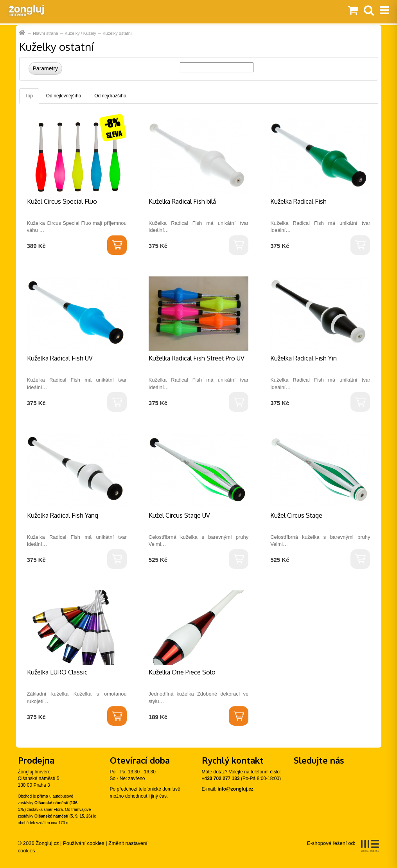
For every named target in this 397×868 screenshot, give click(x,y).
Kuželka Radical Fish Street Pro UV (197, 358)
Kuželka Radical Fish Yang (63, 515)
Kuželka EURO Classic (57, 672)
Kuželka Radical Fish (298, 201)
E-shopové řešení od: (343, 846)
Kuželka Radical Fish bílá (182, 201)
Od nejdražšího (110, 96)
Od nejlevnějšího (64, 96)
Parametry (46, 68)
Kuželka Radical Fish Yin (304, 358)
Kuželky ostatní (117, 33)
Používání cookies (84, 843)
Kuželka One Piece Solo (182, 672)
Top (29, 96)
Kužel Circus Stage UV (179, 515)
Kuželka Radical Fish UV (60, 358)
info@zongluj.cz (235, 789)
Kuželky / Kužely (80, 33)
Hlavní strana (23, 33)
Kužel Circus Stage (296, 515)
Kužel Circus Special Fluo (62, 201)
